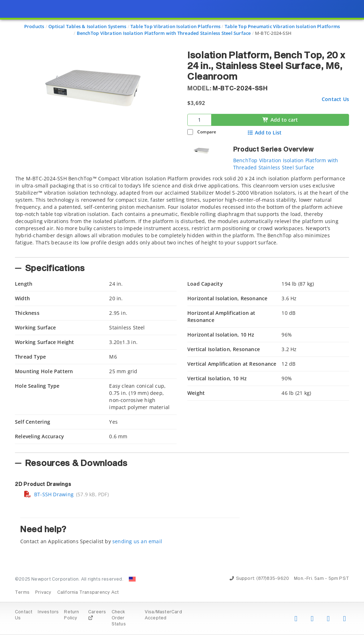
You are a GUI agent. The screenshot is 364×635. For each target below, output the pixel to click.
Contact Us (335, 99)
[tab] (182, 214)
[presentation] (182, 317)
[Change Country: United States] (132, 579)
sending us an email (137, 541)
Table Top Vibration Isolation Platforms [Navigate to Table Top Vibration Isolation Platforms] (175, 26)
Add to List (265, 133)
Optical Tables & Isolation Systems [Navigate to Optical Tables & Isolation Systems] (87, 26)
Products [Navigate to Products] (34, 26)
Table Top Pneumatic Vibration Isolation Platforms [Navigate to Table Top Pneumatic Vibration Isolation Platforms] (282, 26)
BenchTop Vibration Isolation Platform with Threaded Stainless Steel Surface (286, 164)
